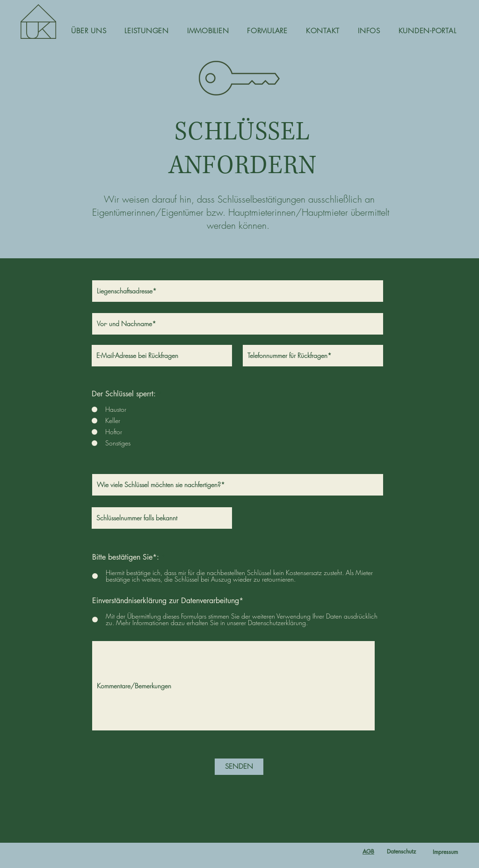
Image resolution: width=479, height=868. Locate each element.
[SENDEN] (239, 767)
